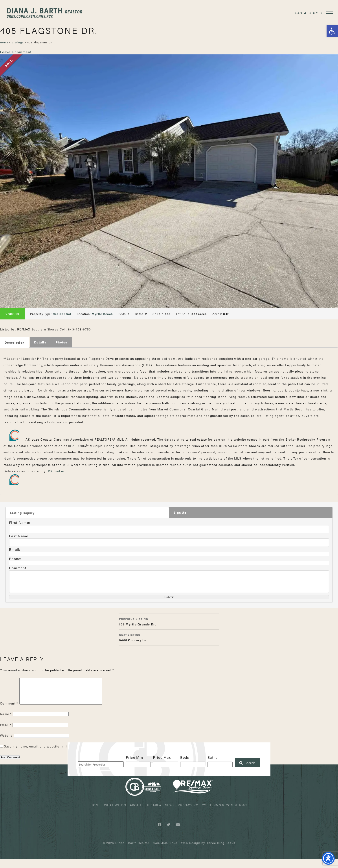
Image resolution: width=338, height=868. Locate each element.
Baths (213, 766)
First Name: (20, 523)
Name (6, 723)
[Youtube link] (178, 833)
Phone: (15, 559)
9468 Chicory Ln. (169, 641)
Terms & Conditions (229, 814)
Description (15, 342)
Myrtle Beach (102, 314)
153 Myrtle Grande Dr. (169, 625)
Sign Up (180, 513)
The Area (153, 814)
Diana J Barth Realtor (45, 13)
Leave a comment (16, 52)
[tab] (15, 342)
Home (4, 42)
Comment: (18, 568)
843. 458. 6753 (309, 13)
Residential (62, 314)
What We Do (115, 814)
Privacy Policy (192, 814)
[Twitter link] (169, 833)
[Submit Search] (247, 772)
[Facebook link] (160, 833)
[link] (221, 851)
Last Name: (19, 536)
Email (6, 733)
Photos (62, 342)
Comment (9, 712)
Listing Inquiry (22, 513)
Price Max (162, 766)
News (170, 814)
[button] (332, 31)
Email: (15, 550)
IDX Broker (55, 471)
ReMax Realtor (193, 796)
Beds (185, 766)
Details (40, 342)
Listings (18, 42)
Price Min (135, 766)
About (136, 814)
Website (6, 744)
